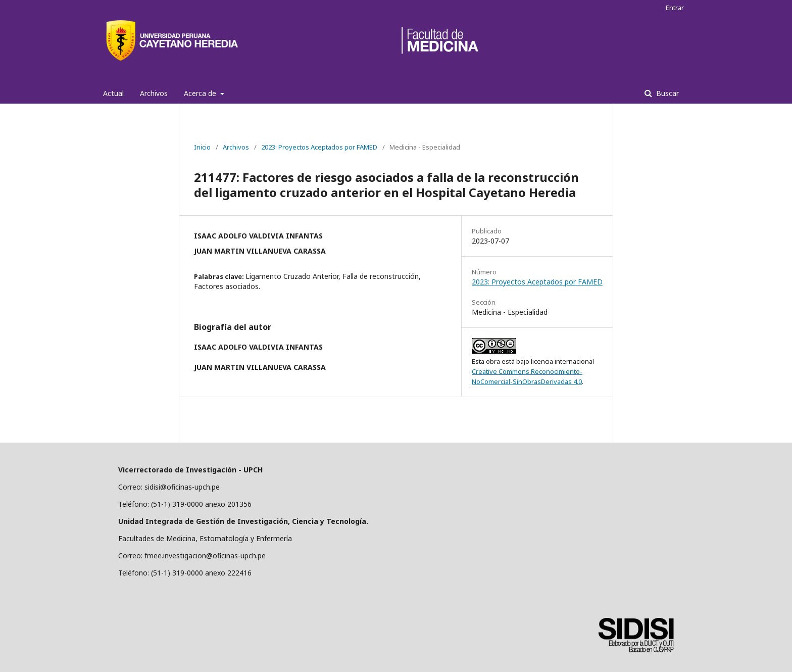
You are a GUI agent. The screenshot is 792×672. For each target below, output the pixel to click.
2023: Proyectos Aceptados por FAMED (319, 147)
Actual (113, 93)
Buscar (666, 93)
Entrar (675, 8)
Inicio (202, 147)
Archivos (154, 93)
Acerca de (201, 93)
